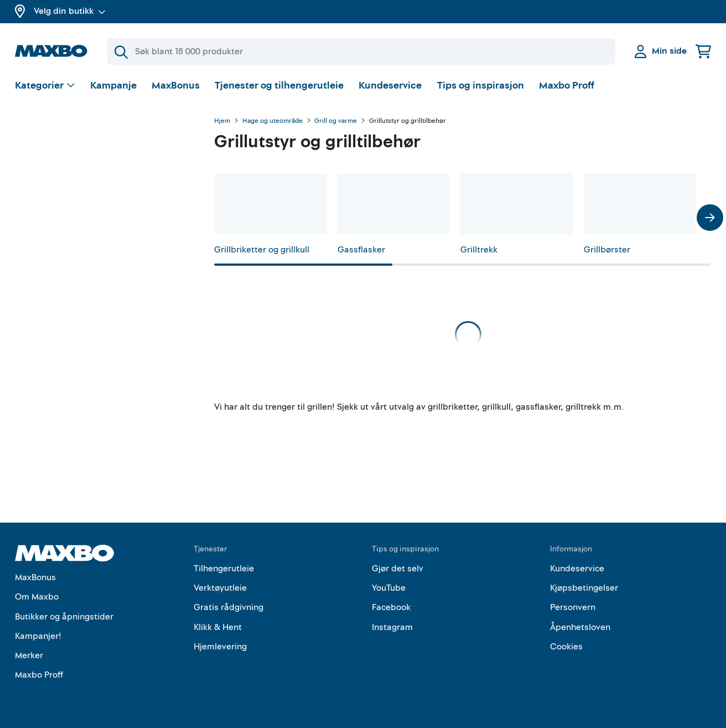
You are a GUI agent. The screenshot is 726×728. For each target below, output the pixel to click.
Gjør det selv (398, 569)
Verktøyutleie (220, 588)
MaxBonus (176, 86)
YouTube (389, 588)
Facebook (391, 607)
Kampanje (113, 86)
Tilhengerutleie (224, 569)
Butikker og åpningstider (64, 617)
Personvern (573, 607)
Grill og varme (336, 121)
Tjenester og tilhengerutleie (279, 86)
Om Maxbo (37, 597)
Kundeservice (390, 86)
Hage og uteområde (273, 121)
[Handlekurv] (703, 51)
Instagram (392, 627)
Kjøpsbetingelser (584, 588)
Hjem (222, 121)
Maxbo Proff (567, 86)
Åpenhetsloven (580, 627)
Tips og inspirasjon (481, 86)
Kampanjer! (38, 636)
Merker (29, 655)
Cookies (566, 647)
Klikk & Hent (218, 627)
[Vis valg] (45, 86)
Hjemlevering (220, 647)
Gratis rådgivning (229, 607)
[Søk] (361, 51)
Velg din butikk (70, 11)
